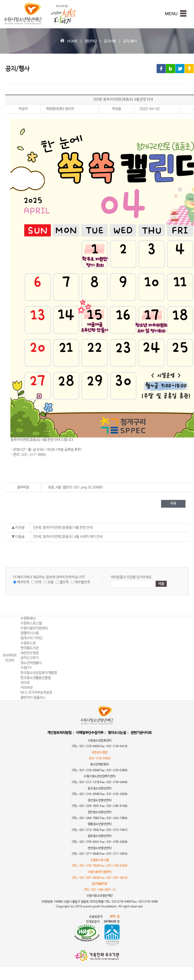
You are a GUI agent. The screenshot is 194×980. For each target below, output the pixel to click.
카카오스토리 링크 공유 (189, 69)
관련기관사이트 (141, 733)
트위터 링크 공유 (180, 69)
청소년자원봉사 (31, 663)
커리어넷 (27, 688)
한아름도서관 (30, 648)
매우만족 (23, 582)
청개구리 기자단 (31, 638)
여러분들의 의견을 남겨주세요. (132, 577)
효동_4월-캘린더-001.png (67, 487)
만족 (38, 582)
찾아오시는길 (117, 733)
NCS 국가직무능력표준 (36, 693)
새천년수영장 (30, 653)
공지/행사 (130, 41)
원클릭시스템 (30, 633)
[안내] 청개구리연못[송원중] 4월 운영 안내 (63, 528)
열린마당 (91, 41)
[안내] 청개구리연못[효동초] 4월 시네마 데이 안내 (68, 537)
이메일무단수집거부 (90, 733)
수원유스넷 (28, 643)
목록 (173, 504)
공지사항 (110, 41)
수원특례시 (28, 618)
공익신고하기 (30, 658)
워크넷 (25, 683)
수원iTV (26, 668)
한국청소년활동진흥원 (36, 678)
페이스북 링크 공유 (161, 69)
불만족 (64, 582)
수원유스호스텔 (31, 623)
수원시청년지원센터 (34, 628)
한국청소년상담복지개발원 (39, 673)
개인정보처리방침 (59, 733)
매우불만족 (82, 582)
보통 (51, 582)
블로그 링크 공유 (171, 69)
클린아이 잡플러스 (33, 698)
